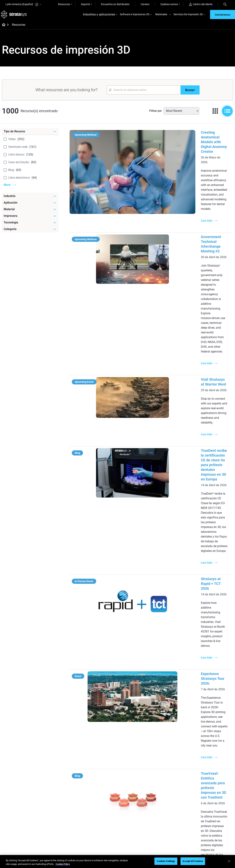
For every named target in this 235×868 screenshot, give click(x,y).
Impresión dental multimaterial (93, 759)
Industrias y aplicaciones (99, 16)
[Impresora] (30, 218)
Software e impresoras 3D (135, 16)
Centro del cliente (201, 4)
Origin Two (167, 747)
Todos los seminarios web (98, 840)
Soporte (85, 4)
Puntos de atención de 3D (98, 824)
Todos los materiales (134, 820)
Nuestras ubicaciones (211, 814)
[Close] (229, 861)
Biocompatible (130, 814)
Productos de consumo (212, 758)
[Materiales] (139, 797)
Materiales (161, 16)
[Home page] (2, 28)
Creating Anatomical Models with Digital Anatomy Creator (176, 135)
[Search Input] (144, 93)
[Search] (225, 4)
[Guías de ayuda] (101, 730)
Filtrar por (156, 113)
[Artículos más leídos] (139, 730)
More (7, 187)
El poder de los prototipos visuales (98, 749)
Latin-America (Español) (23, 4)
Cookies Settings (166, 861)
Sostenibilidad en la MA (97, 819)
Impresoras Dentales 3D (212, 737)
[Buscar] (190, 93)
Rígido (126, 803)
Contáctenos (206, 809)
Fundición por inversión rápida (101, 803)
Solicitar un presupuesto (174, 814)
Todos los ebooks (94, 787)
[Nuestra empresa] (216, 797)
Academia (204, 825)
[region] (117, 861)
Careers (145, 4)
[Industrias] (216, 730)
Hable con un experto (172, 820)
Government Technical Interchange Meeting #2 (167, 187)
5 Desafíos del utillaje (134, 737)
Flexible (126, 809)
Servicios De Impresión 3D (188, 16)
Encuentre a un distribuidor (176, 809)
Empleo (203, 820)
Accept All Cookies (193, 861)
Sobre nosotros (207, 803)
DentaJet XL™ (168, 757)
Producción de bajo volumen (138, 742)
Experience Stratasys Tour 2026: (155, 399)
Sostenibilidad (207, 830)
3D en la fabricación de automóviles (135, 760)
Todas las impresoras (173, 768)
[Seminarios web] (101, 797)
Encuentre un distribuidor (115, 4)
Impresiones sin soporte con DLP (100, 780)
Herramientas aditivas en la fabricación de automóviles (174, 626)
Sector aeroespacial (210, 753)
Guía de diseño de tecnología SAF (100, 769)
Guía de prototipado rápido (137, 747)
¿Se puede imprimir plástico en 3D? (139, 771)
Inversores (205, 836)
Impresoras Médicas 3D (212, 742)
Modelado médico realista (137, 753)
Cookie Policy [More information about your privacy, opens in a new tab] (63, 864)
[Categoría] (30, 232)
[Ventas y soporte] (178, 797)
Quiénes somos (169, 4)
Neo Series (166, 752)
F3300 (164, 741)
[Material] (30, 212)
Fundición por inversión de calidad (99, 739)
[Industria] (30, 199)
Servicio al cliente (170, 830)
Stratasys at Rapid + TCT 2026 (154, 352)
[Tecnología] (30, 225)
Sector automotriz (209, 747)
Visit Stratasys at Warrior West (154, 244)
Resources (64, 4)
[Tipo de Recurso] (30, 134)
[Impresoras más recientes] (178, 733)
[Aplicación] (30, 205)
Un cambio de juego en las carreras (99, 811)
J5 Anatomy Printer (172, 763)
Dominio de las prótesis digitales (97, 832)
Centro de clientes (171, 825)
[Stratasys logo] (15, 16)
